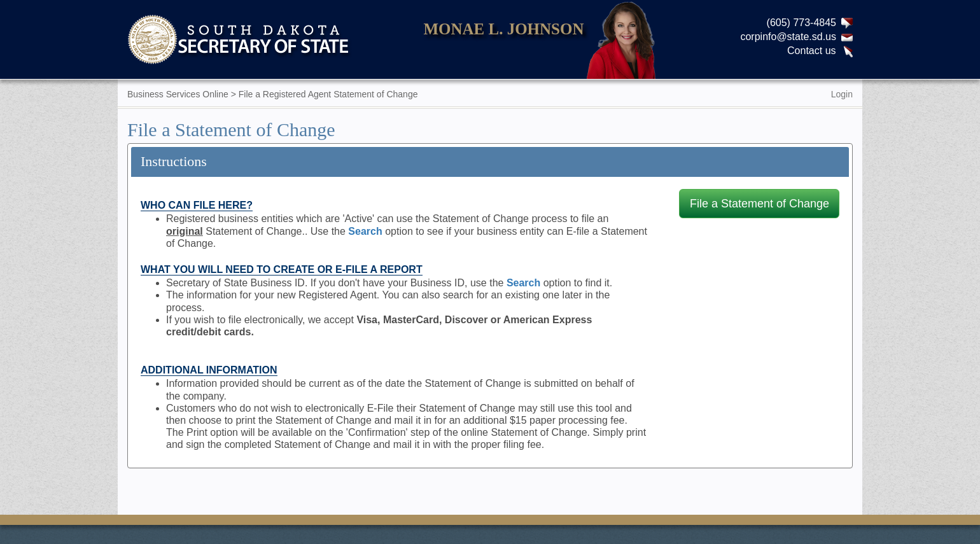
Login (842, 94)
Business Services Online (178, 94)
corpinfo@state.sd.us (788, 37)
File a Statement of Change (759, 204)
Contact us (811, 51)
